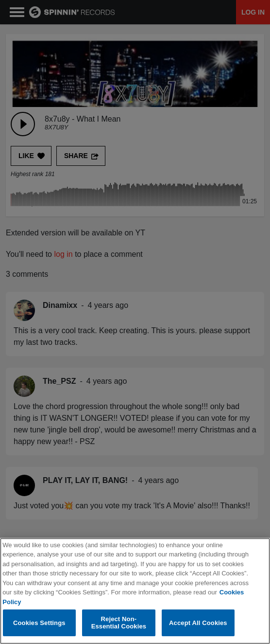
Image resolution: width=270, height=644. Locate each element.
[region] (135, 591)
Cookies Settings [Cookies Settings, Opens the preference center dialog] (39, 623)
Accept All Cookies (198, 623)
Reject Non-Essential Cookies (119, 623)
